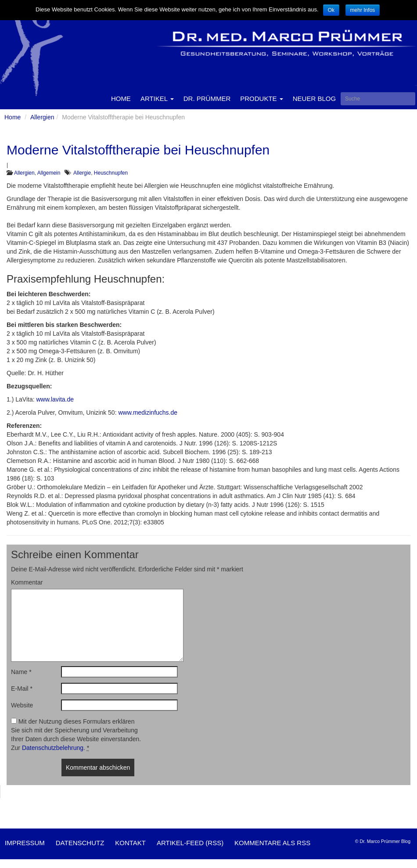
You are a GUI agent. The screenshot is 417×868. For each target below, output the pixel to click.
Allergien (42, 117)
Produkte (262, 99)
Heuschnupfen (111, 173)
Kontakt (130, 843)
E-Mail (22, 689)
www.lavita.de (55, 399)
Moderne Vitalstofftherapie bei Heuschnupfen (138, 150)
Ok (331, 10)
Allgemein (49, 173)
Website (22, 705)
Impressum (25, 843)
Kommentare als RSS (272, 843)
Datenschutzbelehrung (53, 748)
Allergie (82, 173)
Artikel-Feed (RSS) (190, 843)
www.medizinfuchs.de (148, 412)
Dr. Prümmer (207, 99)
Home (121, 99)
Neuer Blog (314, 99)
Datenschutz (80, 843)
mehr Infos (363, 10)
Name (21, 672)
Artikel (157, 99)
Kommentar (27, 582)
